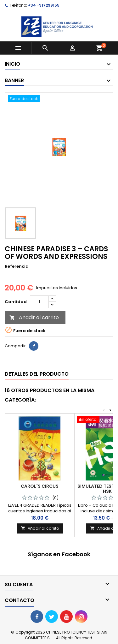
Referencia (17, 266)
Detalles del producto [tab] (37, 374)
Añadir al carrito (34, 317)
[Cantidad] (39, 302)
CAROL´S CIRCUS (40, 486)
